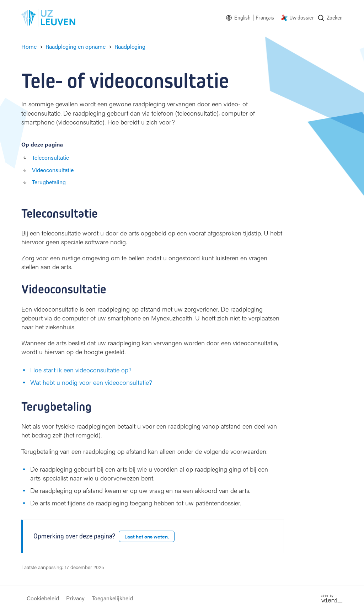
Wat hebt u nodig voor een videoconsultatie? (91, 382)
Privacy (75, 598)
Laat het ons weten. (147, 536)
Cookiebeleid (43, 598)
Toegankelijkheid (112, 598)
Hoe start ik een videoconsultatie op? (81, 370)
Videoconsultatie (53, 170)
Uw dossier (302, 18)
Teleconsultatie (50, 157)
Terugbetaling (49, 182)
